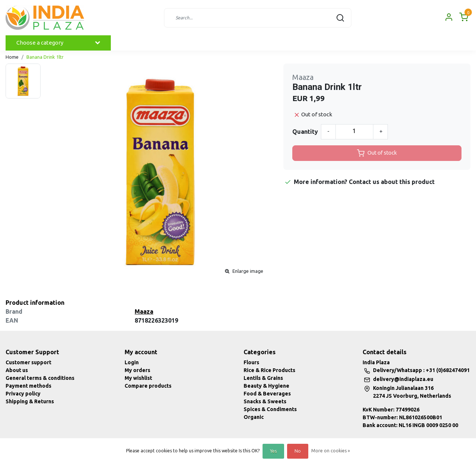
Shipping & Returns (30, 401)
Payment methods (28, 386)
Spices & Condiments (270, 409)
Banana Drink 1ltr (45, 57)
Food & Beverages (267, 394)
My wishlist (138, 378)
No (298, 451)
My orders (137, 370)
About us (17, 370)
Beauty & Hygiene (266, 386)
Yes (273, 451)
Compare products (148, 386)
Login (132, 362)
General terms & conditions (40, 378)
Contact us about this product (392, 182)
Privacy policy (23, 394)
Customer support (28, 362)
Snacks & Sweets (265, 401)
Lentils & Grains (263, 378)
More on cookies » (331, 451)
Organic (254, 417)
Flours (251, 362)
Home (12, 57)
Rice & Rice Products (269, 370)
